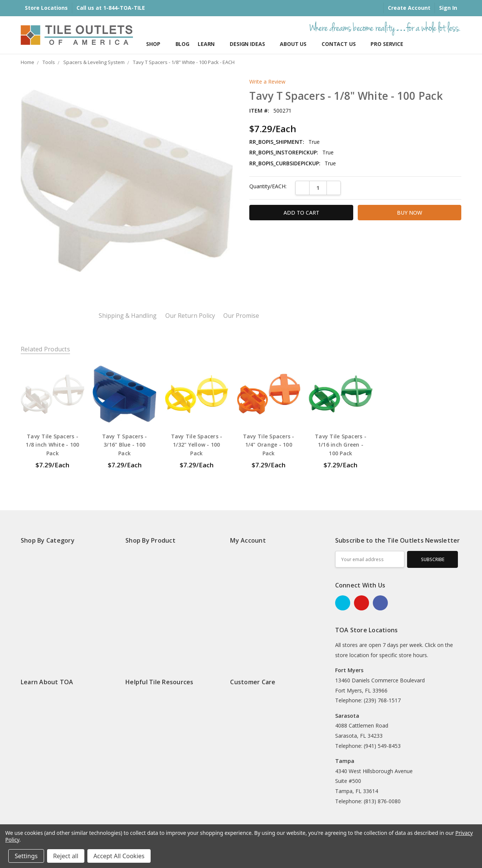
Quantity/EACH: (268, 186)
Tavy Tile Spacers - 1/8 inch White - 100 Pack (52, 445)
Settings (26, 856)
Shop (156, 44)
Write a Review (267, 82)
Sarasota (347, 716)
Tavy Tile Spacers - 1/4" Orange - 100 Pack (269, 445)
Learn (210, 44)
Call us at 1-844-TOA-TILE (111, 8)
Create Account (409, 8)
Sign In (448, 8)
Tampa (345, 761)
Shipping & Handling (128, 316)
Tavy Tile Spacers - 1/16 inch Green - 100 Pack (341, 445)
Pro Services (388, 44)
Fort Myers (349, 670)
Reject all (66, 856)
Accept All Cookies (119, 856)
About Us (297, 44)
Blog (182, 44)
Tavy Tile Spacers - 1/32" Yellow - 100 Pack (197, 445)
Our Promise (241, 316)
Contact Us (342, 44)
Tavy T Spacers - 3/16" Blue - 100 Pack (125, 445)
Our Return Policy (190, 316)
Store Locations (46, 8)
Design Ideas (251, 44)
